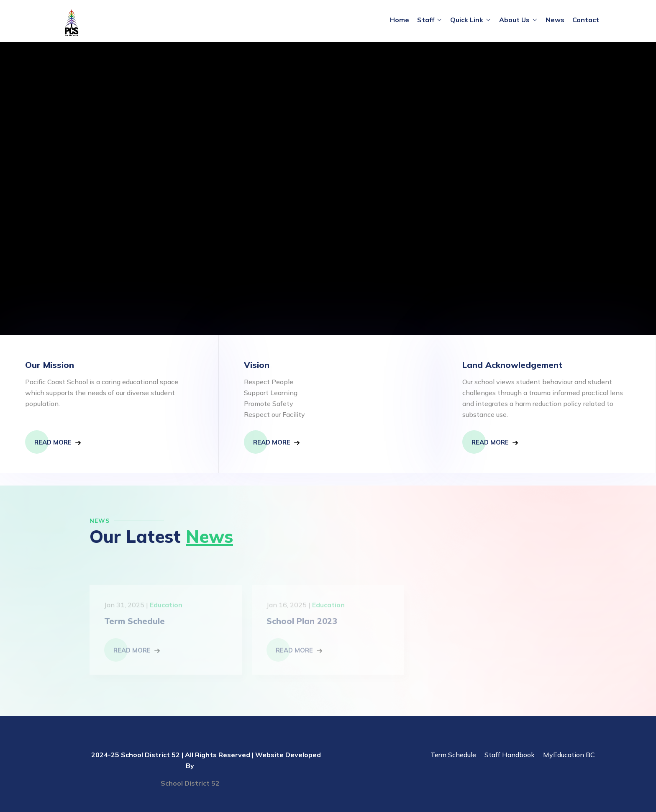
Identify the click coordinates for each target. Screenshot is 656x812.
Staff (426, 20)
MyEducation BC (569, 755)
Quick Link (467, 20)
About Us (514, 20)
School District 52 (190, 783)
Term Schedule (453, 755)
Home (400, 20)
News (555, 20)
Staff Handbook (510, 755)
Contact (586, 20)
